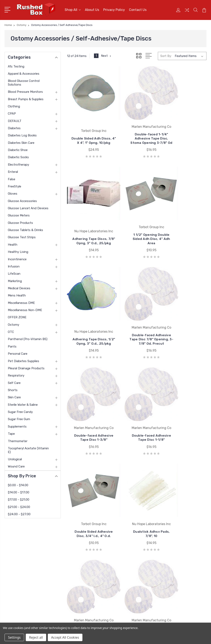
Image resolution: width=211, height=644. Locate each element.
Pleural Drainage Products (26, 367)
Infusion (14, 265)
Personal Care (18, 352)
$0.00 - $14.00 (18, 484)
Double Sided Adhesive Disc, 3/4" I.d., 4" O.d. (185, 331)
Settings (14, 637)
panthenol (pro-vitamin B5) (28, 338)
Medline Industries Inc (126, 580)
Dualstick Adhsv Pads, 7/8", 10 (89, 428)
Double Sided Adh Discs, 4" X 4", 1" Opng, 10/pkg (89, 136)
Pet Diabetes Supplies (23, 360)
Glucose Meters (19, 214)
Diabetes (14, 127)
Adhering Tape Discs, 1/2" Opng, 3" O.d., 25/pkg (137, 236)
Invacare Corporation (126, 573)
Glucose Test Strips (22, 236)
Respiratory (16, 374)
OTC (11, 331)
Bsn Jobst (118, 555)
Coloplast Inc (120, 567)
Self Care (14, 381)
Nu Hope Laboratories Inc (129, 549)
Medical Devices (19, 287)
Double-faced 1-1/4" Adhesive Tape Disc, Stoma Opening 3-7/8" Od (137, 134)
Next (107, 55)
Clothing (14, 105)
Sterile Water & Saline (23, 403)
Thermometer (18, 440)
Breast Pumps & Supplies (26, 98)
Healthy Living (18, 251)
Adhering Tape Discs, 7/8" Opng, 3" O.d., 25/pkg (185, 136)
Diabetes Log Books (22, 134)
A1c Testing (16, 65)
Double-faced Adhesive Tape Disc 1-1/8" (137, 331)
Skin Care (14, 396)
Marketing (15, 280)
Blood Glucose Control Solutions (24, 81)
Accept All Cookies (65, 637)
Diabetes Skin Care (21, 141)
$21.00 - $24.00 (19, 506)
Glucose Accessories (22, 200)
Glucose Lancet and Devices (28, 207)
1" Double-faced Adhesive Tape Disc (185, 428)
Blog (62, 586)
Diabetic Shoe (18, 149)
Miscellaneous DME (21, 301)
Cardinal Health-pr (124, 561)
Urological (15, 458)
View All (117, 586)
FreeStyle (15, 185)
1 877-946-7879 (22, 548)
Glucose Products (20, 221)
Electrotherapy (18, 163)
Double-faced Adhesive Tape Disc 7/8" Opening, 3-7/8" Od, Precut (185, 234)
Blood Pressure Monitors (25, 91)
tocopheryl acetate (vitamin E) (28, 449)
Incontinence (17, 258)
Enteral (13, 171)
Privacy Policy (114, 9)
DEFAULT (15, 120)
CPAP (12, 112)
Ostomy (13, 323)
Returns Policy (69, 567)
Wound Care (16, 465)
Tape (11, 432)
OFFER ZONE (17, 316)
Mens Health (17, 294)
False (12, 178)
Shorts (13, 389)
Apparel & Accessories (24, 72)
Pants (12, 345)
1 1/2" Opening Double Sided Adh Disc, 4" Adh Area (89, 236)
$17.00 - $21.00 (19, 498)
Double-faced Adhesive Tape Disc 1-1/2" (137, 426)
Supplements (17, 425)
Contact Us (138, 9)
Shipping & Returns (73, 580)
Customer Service (71, 555)
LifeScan (14, 272)
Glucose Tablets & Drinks (25, 229)
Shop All (73, 9)
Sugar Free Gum (19, 418)
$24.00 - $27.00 (19, 513)
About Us (92, 9)
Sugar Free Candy (20, 411)
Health (13, 243)
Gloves (13, 192)
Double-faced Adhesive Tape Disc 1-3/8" (89, 331)
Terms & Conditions (73, 573)
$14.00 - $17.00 (19, 491)
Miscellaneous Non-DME (25, 309)
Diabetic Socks (18, 156)
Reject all (36, 637)
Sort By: (166, 55)
